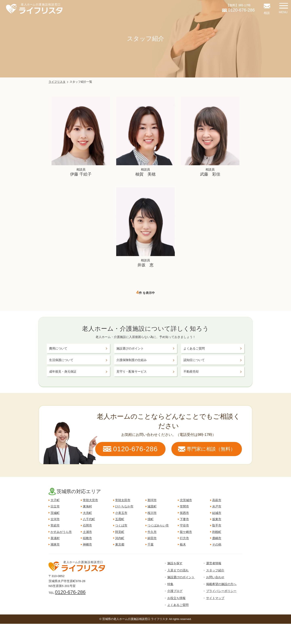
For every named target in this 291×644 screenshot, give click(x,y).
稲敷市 (87, 538)
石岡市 (87, 525)
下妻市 (184, 519)
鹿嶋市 (217, 538)
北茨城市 (186, 500)
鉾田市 (152, 538)
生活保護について (61, 360)
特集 (170, 584)
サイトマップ (215, 598)
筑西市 (184, 513)
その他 (217, 544)
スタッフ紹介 (215, 570)
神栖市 (87, 544)
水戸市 (217, 506)
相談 (267, 13)
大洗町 (87, 513)
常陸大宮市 (90, 500)
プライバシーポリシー (221, 591)
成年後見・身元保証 (63, 371)
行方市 (184, 538)
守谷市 (184, 525)
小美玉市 (121, 513)
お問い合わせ (215, 577)
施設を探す (175, 563)
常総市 (55, 525)
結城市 (217, 513)
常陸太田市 (123, 500)
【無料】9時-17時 (238, 8)
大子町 (55, 500)
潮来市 (55, 544)
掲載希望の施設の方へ (221, 584)
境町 (151, 519)
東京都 (120, 544)
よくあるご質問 (194, 348)
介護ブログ (175, 591)
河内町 (120, 538)
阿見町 (120, 532)
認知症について (194, 360)
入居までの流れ (178, 570)
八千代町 (89, 519)
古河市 (55, 519)
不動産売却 (191, 371)
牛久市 (152, 532)
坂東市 (217, 519)
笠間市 (184, 506)
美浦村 (55, 538)
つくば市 (121, 525)
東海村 (87, 506)
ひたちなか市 (124, 506)
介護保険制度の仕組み (132, 360)
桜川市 (152, 513)
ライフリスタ (57, 82)
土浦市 (87, 532)
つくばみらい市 (158, 525)
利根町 (217, 532)
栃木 (183, 544)
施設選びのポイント (130, 348)
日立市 (55, 506)
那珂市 (152, 500)
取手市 (217, 525)
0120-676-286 (70, 592)
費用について (58, 348)
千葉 (151, 544)
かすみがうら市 (61, 532)
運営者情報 (214, 563)
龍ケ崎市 (186, 532)
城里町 (152, 506)
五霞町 (120, 519)
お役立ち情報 (176, 598)
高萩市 (217, 500)
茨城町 (55, 513)
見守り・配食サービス (132, 371)
